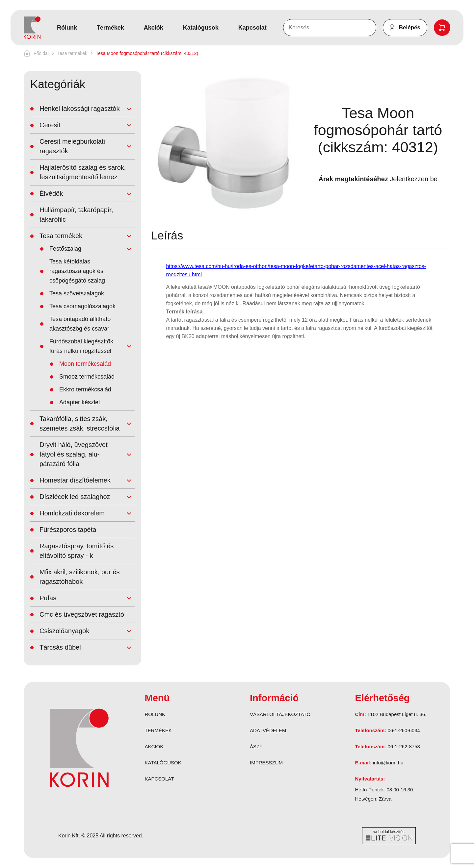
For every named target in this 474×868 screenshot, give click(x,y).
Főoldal (41, 53)
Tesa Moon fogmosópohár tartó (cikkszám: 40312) (147, 53)
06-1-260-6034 (404, 730)
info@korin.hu (388, 763)
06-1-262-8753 (404, 746)
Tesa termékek (72, 53)
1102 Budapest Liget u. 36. (397, 714)
